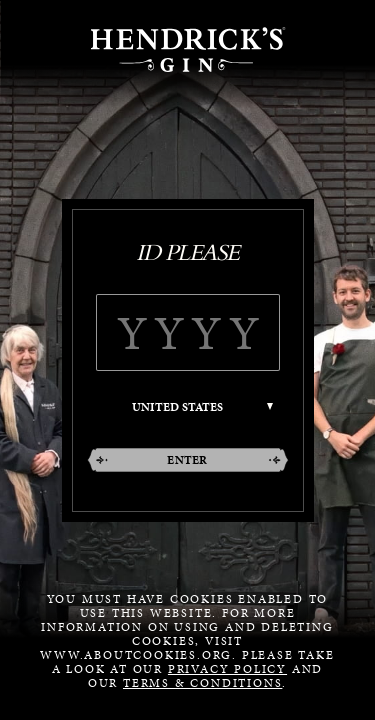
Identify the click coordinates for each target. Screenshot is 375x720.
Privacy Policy (227, 669)
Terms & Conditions (202, 683)
